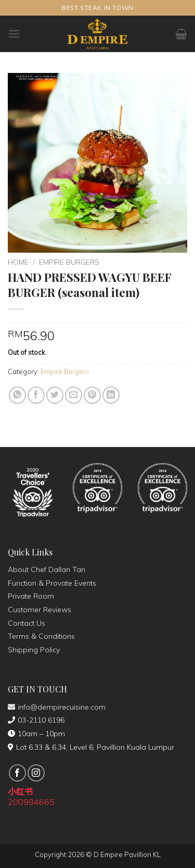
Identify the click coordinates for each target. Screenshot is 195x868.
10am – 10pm (36, 734)
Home (18, 262)
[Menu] (14, 34)
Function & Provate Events (52, 583)
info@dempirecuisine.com (57, 707)
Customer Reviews (40, 610)
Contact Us (27, 623)
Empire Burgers (69, 262)
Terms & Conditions (41, 636)
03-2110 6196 (36, 720)
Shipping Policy (34, 650)
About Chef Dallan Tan (47, 569)
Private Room (31, 596)
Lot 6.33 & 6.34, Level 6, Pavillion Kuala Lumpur (91, 747)
